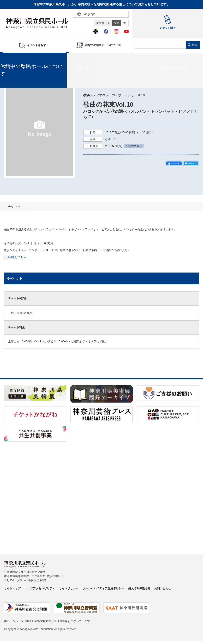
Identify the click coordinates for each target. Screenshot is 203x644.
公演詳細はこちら (15, 257)
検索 (195, 45)
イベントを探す (25, 58)
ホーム (10, 58)
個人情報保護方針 (139, 588)
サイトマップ (12, 588)
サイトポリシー (69, 588)
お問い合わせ (163, 588)
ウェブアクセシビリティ (40, 588)
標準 (116, 23)
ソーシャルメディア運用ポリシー (103, 588)
